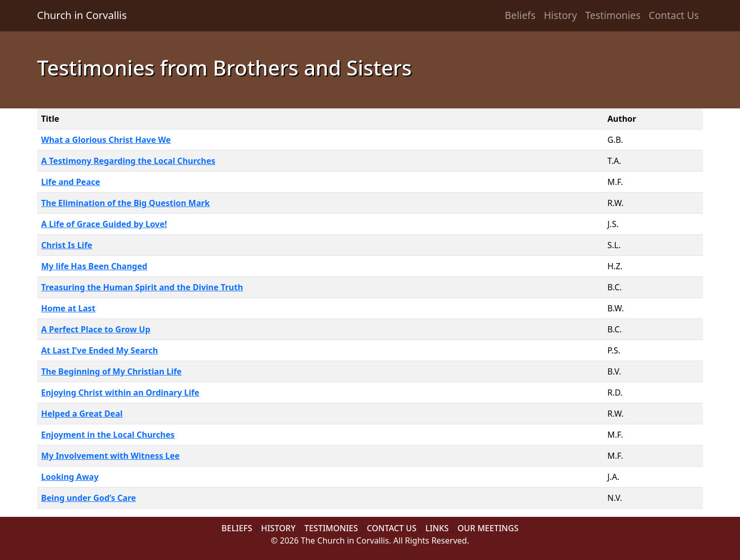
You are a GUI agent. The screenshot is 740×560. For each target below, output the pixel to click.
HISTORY (278, 528)
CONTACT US (392, 528)
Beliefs (520, 15)
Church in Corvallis (82, 15)
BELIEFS (237, 528)
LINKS (437, 528)
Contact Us (674, 15)
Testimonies (613, 15)
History (560, 15)
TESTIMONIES (331, 528)
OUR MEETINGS (488, 528)
